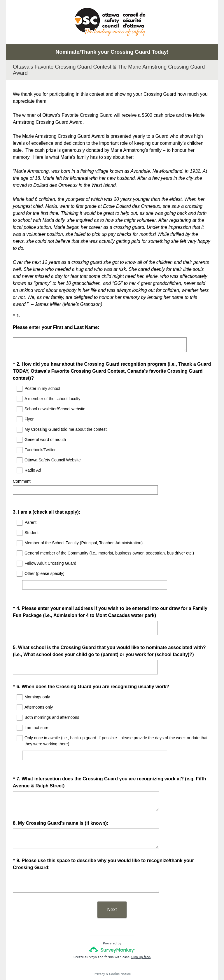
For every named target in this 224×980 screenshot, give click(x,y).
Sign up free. (141, 941)
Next (112, 894)
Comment (22, 481)
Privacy (99, 958)
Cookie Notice (120, 958)
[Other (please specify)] (95, 580)
